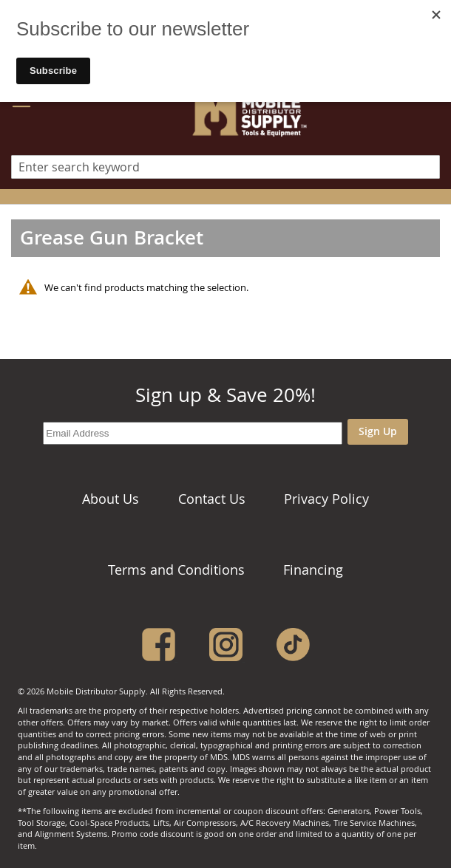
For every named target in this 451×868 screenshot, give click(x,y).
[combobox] (225, 167)
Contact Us (212, 499)
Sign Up (378, 431)
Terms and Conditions (176, 570)
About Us (111, 499)
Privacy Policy (326, 499)
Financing (313, 570)
